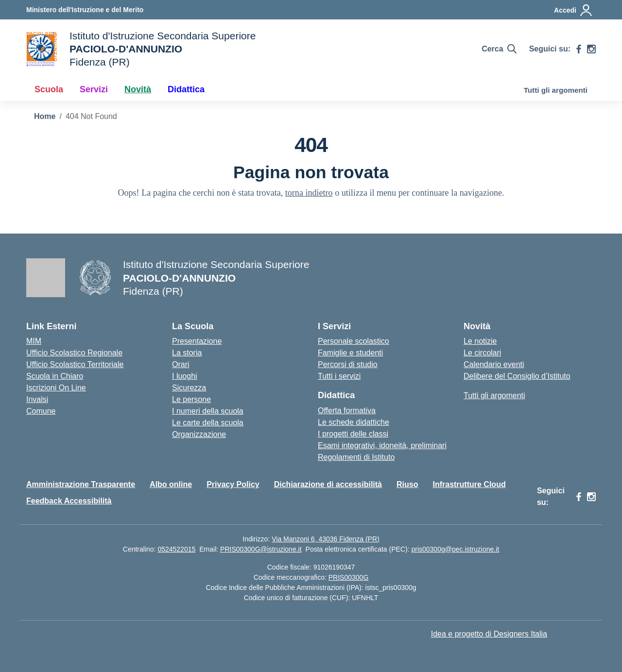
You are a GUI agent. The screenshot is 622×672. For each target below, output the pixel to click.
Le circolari (482, 353)
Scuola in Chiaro (55, 376)
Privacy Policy (233, 484)
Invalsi (37, 399)
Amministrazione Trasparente (81, 484)
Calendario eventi (494, 364)
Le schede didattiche (354, 422)
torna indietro (309, 193)
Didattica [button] (186, 89)
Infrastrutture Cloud (469, 484)
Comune (41, 411)
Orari (181, 364)
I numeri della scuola (208, 411)
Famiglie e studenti (350, 353)
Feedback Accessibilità (69, 501)
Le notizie (480, 341)
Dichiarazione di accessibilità (328, 484)
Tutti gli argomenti (556, 90)
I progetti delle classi (353, 434)
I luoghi (185, 376)
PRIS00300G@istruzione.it (261, 549)
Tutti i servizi (339, 376)
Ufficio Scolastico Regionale (74, 353)
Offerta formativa (347, 411)
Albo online (171, 484)
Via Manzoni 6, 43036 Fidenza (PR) (326, 539)
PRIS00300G (349, 577)
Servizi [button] (94, 89)
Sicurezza (189, 388)
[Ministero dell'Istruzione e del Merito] (85, 10)
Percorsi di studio (348, 364)
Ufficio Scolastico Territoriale (75, 364)
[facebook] (579, 49)
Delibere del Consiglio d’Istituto (517, 376)
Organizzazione (199, 434)
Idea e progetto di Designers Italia (489, 634)
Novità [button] (138, 89)
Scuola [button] (49, 89)
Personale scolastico (354, 341)
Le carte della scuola (208, 423)
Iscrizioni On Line (56, 388)
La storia (187, 353)
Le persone (191, 399)
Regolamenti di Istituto (356, 457)
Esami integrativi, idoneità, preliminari (382, 445)
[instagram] (591, 49)
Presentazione (197, 341)
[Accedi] (573, 10)
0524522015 (176, 549)
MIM (34, 341)
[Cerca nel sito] (499, 49)
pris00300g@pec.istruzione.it (455, 549)
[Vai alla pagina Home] (45, 116)
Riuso (407, 484)
